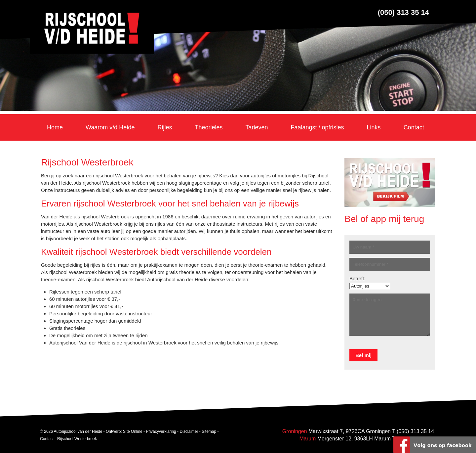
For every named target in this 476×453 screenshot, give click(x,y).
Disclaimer (189, 431)
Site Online (133, 431)
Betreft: (357, 278)
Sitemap (209, 431)
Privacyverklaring (161, 431)
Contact (47, 439)
